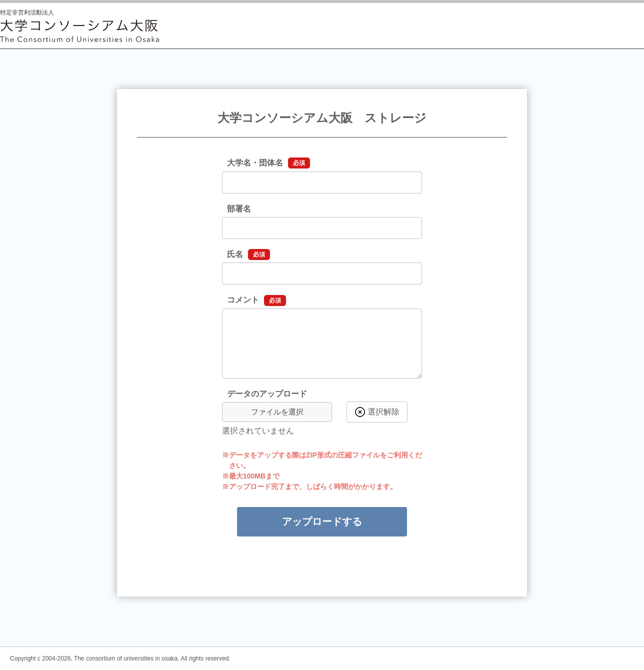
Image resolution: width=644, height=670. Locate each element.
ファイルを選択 (277, 412)
